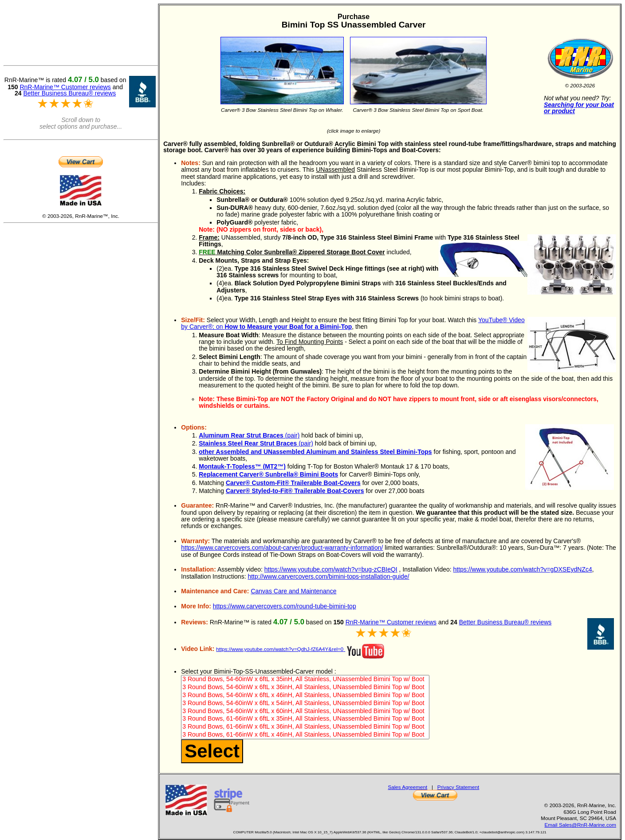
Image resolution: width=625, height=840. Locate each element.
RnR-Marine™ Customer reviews (391, 622)
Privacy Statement (458, 787)
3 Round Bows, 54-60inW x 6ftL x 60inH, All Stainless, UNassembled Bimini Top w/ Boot (305, 711)
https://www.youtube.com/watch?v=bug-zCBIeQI (331, 569)
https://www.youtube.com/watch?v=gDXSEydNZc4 (523, 569)
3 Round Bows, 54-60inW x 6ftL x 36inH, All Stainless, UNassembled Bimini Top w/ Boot (305, 687)
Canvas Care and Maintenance (293, 591)
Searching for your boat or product (579, 108)
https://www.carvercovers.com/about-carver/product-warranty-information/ (282, 548)
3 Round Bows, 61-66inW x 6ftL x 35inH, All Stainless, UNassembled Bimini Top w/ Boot (305, 719)
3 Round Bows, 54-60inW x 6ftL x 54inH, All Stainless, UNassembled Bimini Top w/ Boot (305, 703)
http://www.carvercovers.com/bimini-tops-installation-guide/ (328, 576)
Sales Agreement (407, 787)
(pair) (249, 435)
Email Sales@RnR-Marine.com (580, 825)
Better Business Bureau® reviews (505, 622)
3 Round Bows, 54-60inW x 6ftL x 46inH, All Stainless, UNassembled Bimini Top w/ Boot (305, 695)
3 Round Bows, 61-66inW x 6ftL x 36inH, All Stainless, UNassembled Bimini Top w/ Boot (305, 727)
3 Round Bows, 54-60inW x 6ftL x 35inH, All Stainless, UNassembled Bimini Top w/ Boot (305, 679)
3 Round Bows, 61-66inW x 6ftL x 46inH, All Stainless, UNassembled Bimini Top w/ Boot (305, 735)
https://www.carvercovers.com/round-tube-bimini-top (285, 606)
